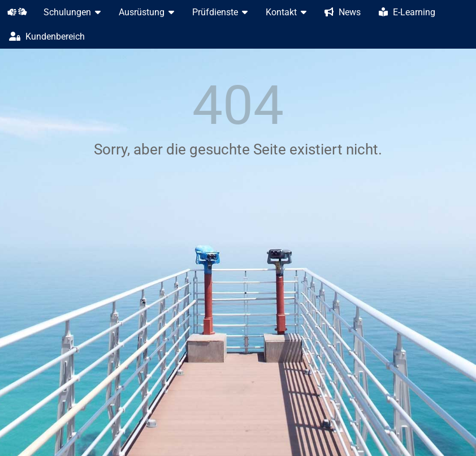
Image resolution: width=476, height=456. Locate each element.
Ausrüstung (146, 12)
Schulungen (72, 12)
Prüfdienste (220, 12)
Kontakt (286, 12)
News (343, 12)
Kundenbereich (47, 36)
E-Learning (407, 12)
